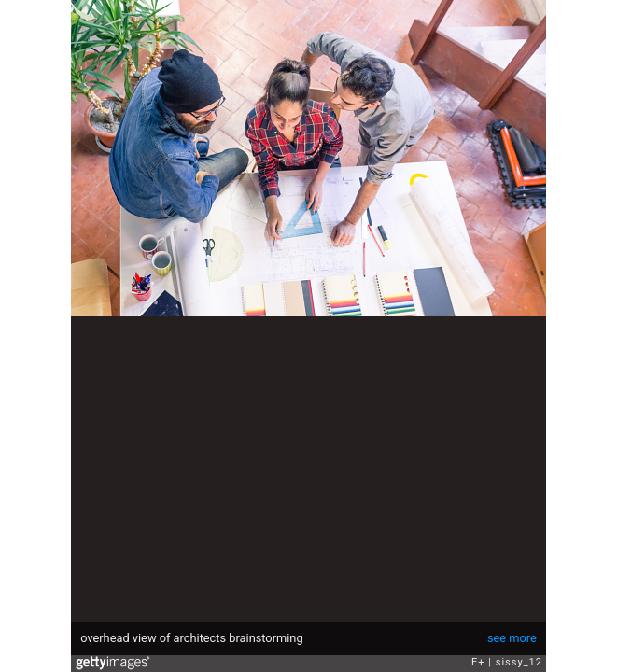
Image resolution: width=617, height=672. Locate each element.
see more (512, 638)
